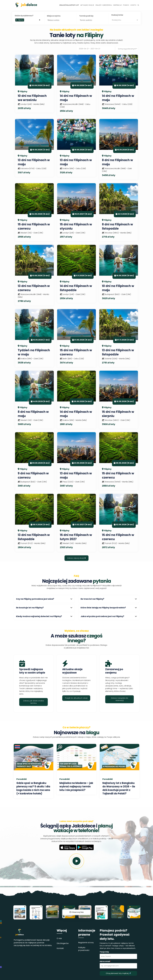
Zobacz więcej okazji (76, 558)
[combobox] (28, 20)
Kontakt (60, 948)
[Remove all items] (40, 20)
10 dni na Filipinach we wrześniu (32, 98)
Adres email (105, 961)
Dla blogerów (63, 943)
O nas (59, 938)
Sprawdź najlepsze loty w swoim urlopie (32, 671)
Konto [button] (133, 5)
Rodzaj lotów (117, 15)
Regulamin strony (86, 943)
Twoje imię (104, 952)
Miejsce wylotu (54, 16)
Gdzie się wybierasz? (24, 16)
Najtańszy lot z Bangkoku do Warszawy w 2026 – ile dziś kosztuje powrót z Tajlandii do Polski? (119, 788)
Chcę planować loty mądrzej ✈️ (118, 973)
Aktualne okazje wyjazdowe (72, 671)
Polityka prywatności (84, 949)
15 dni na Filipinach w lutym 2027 (76, 537)
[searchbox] (25, 20)
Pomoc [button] (126, 5)
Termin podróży (86, 16)
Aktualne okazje (87, 5)
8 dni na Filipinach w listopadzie (117, 226)
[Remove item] (16, 20)
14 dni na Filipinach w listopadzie (76, 288)
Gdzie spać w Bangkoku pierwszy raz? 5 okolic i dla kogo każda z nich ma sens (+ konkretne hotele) (33, 788)
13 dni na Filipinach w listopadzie (118, 352)
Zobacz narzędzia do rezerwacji (120, 699)
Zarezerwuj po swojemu (114, 671)
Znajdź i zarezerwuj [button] (104, 5)
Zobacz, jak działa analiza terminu (34, 702)
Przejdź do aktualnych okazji (76, 698)
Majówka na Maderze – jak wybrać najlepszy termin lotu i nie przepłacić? (76, 787)
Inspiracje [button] (118, 5)
